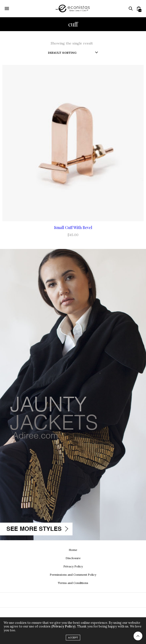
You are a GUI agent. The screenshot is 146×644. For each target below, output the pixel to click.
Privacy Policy (73, 566)
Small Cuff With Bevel (73, 227)
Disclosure (73, 558)
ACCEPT (73, 638)
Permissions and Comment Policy (73, 575)
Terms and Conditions (73, 583)
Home (73, 550)
